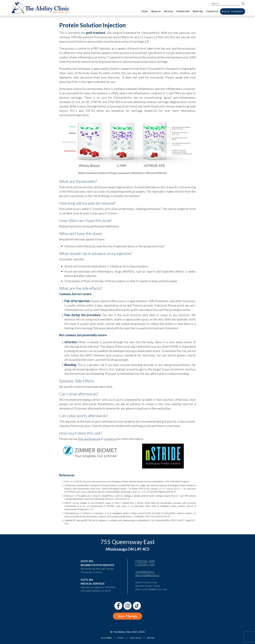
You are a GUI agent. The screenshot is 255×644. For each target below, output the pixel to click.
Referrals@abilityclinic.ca (147, 575)
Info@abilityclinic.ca (145, 572)
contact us (110, 439)
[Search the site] (226, 3)
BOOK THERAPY (233, 11)
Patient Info (183, 11)
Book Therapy (127, 616)
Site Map (151, 638)
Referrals (198, 11)
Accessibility (106, 638)
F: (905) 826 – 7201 (145, 564)
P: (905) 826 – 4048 (145, 561)
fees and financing (89, 439)
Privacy (121, 638)
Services (168, 11)
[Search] (243, 3)
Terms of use (135, 638)
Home (145, 11)
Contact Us (212, 11)
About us (156, 11)
